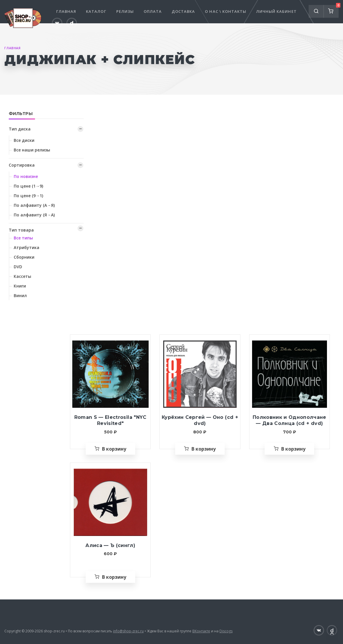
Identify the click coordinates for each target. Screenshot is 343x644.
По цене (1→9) (28, 186)
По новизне (26, 176)
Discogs (226, 631)
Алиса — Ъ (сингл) (110, 545)
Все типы (23, 238)
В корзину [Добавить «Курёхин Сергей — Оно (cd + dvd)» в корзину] (204, 449)
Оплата (153, 11)
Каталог (96, 11)
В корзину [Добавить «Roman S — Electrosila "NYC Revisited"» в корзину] (114, 449)
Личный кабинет (276, 11)
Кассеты (22, 276)
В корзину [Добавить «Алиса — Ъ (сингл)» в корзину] (114, 577)
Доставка (183, 11)
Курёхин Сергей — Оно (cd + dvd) (200, 420)
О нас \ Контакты (226, 11)
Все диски (24, 140)
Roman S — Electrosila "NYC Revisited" (110, 420)
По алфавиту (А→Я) (34, 205)
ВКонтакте (201, 631)
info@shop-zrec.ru (128, 631)
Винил (20, 295)
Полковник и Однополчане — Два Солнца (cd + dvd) (290, 420)
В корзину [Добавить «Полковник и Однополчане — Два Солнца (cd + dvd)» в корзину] (293, 449)
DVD (18, 267)
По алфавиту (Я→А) (34, 215)
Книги (20, 286)
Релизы (125, 11)
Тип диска (20, 129)
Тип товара (21, 230)
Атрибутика (27, 247)
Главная (66, 11)
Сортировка (22, 165)
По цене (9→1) (28, 196)
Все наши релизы (32, 150)
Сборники (24, 257)
